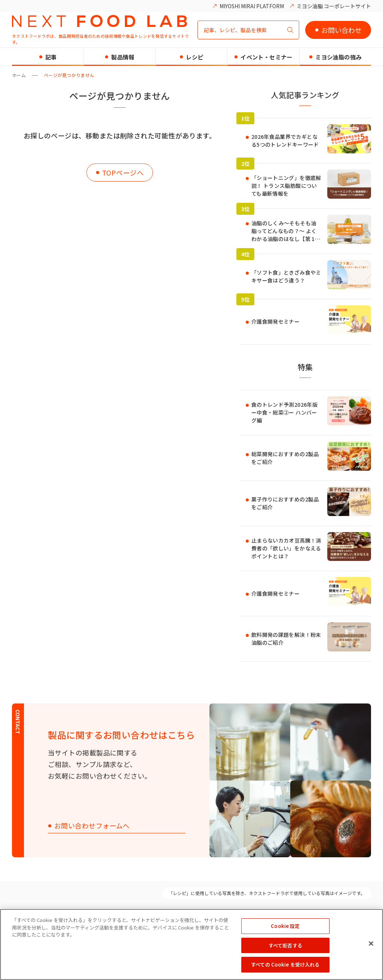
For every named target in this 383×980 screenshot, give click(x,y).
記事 (51, 57)
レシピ (194, 57)
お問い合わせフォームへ (92, 826)
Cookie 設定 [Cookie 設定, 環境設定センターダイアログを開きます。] (285, 926)
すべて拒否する (285, 945)
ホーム (19, 75)
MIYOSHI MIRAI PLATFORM (252, 6)
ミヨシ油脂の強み (338, 57)
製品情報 (123, 57)
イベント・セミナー (266, 57)
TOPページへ (123, 173)
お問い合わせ (341, 30)
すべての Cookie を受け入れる (285, 964)
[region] (191, 944)
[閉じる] (371, 944)
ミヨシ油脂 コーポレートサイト (334, 6)
